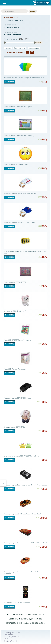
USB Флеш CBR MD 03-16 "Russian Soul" (18, 603)
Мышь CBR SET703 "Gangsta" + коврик (17, 340)
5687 (40, 197)
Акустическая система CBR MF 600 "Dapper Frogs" (22, 456)
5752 (38, 518)
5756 (38, 606)
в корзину (9, 81)
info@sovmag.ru (9, 639)
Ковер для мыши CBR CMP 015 (15, 427)
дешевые (17, 35)
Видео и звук (20, 48)
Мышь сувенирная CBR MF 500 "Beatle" (18, 398)
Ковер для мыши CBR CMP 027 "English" (18, 107)
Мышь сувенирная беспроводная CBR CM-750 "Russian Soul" (25, 543)
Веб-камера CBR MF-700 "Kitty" (15, 311)
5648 (40, 373)
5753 (38, 547)
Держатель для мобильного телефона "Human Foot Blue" (24, 78)
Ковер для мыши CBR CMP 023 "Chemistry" (19, 136)
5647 (40, 344)
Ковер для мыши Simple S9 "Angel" (16, 165)
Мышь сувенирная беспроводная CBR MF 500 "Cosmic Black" (25, 485)
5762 (40, 286)
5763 (40, 168)
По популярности (12, 27)
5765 (40, 139)
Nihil (16, 641)
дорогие (7, 35)
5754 (38, 577)
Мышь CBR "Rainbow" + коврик (15, 369)
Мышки (8, 48)
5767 (40, 81)
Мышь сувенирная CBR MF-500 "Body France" (20, 222)
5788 (39, 460)
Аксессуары (34, 48)
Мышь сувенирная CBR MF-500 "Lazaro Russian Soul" (22, 514)
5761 (40, 431)
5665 (39, 402)
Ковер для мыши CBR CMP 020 (15, 282)
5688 (40, 226)
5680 (39, 489)
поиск (33, 11)
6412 (40, 257)
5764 (40, 110)
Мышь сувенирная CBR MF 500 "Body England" (20, 193)
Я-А (21, 20)
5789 (40, 315)
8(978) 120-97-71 (13, 637)
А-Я (17, 20)
